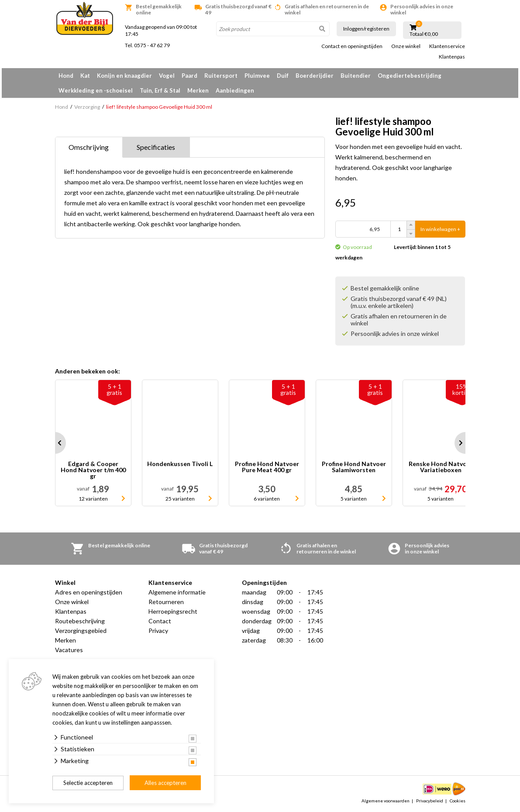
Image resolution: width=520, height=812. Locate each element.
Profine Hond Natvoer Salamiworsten (354, 467)
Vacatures (69, 650)
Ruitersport (221, 76)
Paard (189, 76)
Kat (85, 76)
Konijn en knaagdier (124, 76)
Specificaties (156, 147)
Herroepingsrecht (173, 611)
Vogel (167, 76)
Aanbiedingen (235, 90)
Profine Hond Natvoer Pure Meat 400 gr (267, 467)
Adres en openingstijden (89, 592)
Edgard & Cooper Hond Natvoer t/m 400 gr (93, 470)
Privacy (158, 631)
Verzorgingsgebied (81, 631)
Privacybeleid (430, 801)
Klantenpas (452, 57)
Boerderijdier (315, 76)
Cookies (458, 801)
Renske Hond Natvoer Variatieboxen (441, 467)
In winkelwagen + (440, 229)
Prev (55, 443)
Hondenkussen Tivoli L (180, 464)
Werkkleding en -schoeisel (96, 90)
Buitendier (356, 76)
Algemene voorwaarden (386, 801)
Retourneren (166, 602)
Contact (160, 621)
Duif (283, 76)
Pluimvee (257, 76)
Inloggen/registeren (366, 29)
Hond (66, 76)
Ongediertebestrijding (410, 76)
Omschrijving (89, 147)
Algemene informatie (177, 592)
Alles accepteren (165, 783)
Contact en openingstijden (352, 46)
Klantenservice (447, 46)
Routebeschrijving (80, 621)
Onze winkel (406, 46)
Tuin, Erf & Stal (160, 90)
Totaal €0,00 (424, 34)
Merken (198, 90)
